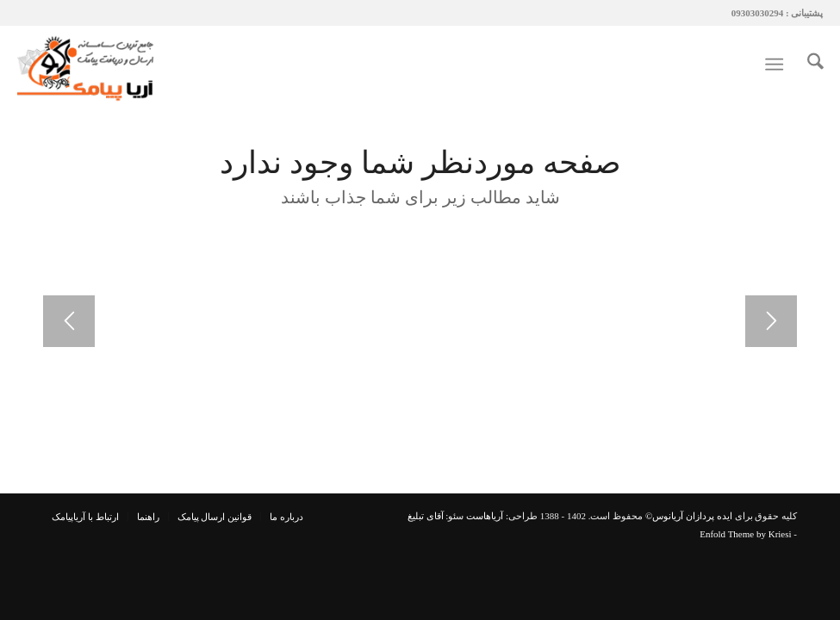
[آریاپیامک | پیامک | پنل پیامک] (88, 65)
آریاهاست (485, 516)
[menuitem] (807, 65)
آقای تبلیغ (426, 516)
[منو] (778, 65)
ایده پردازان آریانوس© (688, 516)
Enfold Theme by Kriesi (745, 534)
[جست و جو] (807, 65)
